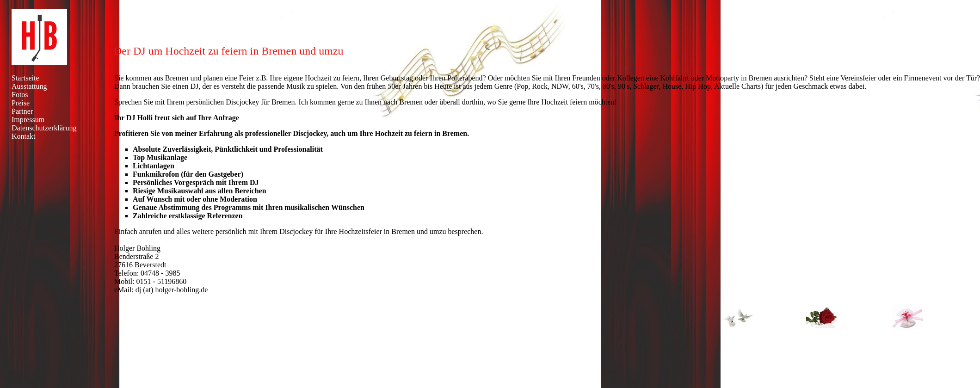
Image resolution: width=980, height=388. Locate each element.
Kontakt (24, 136)
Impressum (28, 120)
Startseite (25, 78)
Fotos (20, 95)
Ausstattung (29, 86)
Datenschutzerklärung (44, 128)
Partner (22, 111)
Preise (21, 103)
